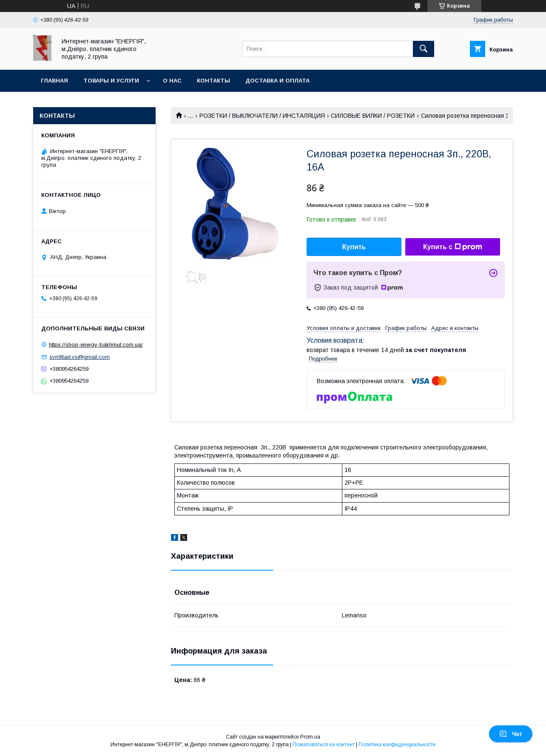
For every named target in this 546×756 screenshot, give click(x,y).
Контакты (213, 81)
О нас (172, 81)
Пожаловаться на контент (324, 745)
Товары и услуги (111, 81)
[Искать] (424, 49)
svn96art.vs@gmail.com (80, 357)
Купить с (453, 247)
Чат (511, 734)
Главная (54, 81)
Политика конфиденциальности (397, 745)
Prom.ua (310, 737)
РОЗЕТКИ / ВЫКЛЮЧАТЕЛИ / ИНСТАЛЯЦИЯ (262, 116)
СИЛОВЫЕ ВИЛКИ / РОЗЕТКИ (373, 116)
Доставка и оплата (277, 81)
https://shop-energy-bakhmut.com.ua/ (96, 345)
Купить (354, 247)
